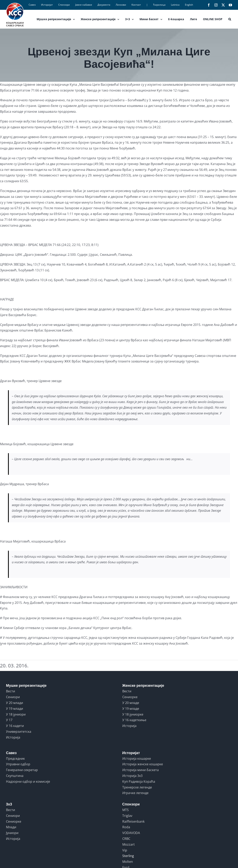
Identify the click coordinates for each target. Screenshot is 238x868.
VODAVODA (131, 833)
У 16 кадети (15, 726)
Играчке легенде (135, 793)
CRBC (126, 839)
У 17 (9, 720)
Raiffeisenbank (133, 821)
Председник (15, 759)
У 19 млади (15, 709)
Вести (11, 691)
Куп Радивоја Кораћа (139, 781)
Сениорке (130, 697)
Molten (128, 862)
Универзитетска (19, 732)
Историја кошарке (137, 759)
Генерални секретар (22, 770)
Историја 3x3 (132, 776)
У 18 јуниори (16, 714)
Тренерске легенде (137, 787)
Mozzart (129, 844)
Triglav (127, 816)
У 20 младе (131, 703)
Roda (126, 827)
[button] (230, 19)
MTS (126, 810)
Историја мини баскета (141, 770)
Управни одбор (18, 764)
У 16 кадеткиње (134, 720)
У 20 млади (15, 703)
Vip (125, 850)
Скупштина (15, 776)
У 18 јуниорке (133, 714)
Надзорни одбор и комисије (28, 781)
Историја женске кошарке (143, 764)
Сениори (13, 697)
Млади (11, 827)
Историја (13, 737)
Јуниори (12, 833)
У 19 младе (131, 709)
